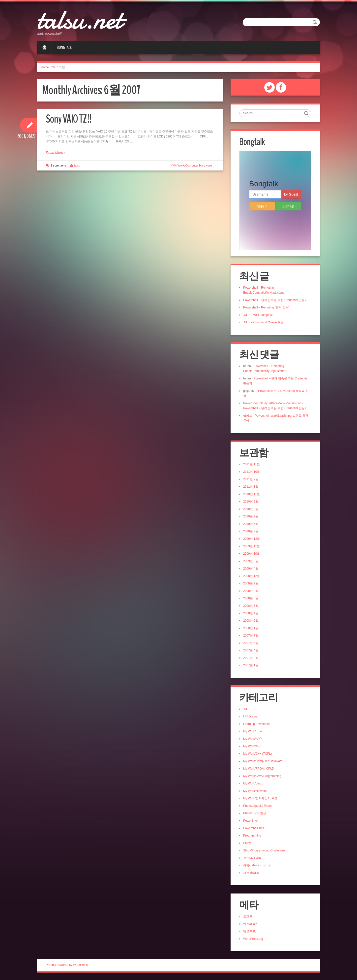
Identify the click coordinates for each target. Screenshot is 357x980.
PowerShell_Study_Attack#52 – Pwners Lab (272, 403)
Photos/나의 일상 (255, 813)
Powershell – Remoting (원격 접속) (266, 307)
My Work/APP (252, 739)
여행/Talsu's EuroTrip (257, 865)
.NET (247, 709)
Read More (54, 153)
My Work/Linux (253, 783)
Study (247, 843)
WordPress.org (253, 939)
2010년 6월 (251, 524)
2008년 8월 (251, 591)
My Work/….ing (253, 731)
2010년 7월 (251, 516)
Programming (252, 836)
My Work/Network (255, 791)
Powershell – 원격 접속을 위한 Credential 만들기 (275, 300)
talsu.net (79, 20)
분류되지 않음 (253, 858)
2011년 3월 (251, 487)
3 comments (59, 166)
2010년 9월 (251, 502)
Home (45, 67)
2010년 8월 (251, 509)
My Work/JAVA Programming (262, 776)
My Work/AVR (252, 746)
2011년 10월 (252, 472)
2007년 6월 (251, 643)
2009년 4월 (251, 569)
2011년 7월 (251, 479)
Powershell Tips (254, 828)
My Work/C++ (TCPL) (257, 754)
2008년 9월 (251, 583)
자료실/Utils (251, 873)
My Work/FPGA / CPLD (259, 769)
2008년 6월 (251, 598)
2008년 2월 (251, 621)
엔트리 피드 (251, 924)
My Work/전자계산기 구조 (260, 798)
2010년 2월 (251, 531)
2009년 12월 (252, 539)
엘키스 (248, 416)
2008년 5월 (251, 606)
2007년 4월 (251, 650)
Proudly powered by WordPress (67, 965)
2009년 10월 (252, 554)
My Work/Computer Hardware (192, 166)
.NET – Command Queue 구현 (263, 322)
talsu (77, 166)
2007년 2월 (251, 658)
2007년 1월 (251, 665)
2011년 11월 (252, 464)
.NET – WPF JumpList (258, 315)
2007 (55, 67)
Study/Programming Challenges (264, 850)
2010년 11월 (252, 494)
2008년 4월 (251, 613)
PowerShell (251, 821)
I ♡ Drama (250, 716)
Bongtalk (64, 47)
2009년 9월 (251, 561)
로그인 (248, 916)
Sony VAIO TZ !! (69, 119)
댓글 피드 (250, 931)
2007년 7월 (251, 636)
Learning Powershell (257, 724)
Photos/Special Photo (257, 806)
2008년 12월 (252, 576)
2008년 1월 (251, 628)
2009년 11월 (252, 546)
